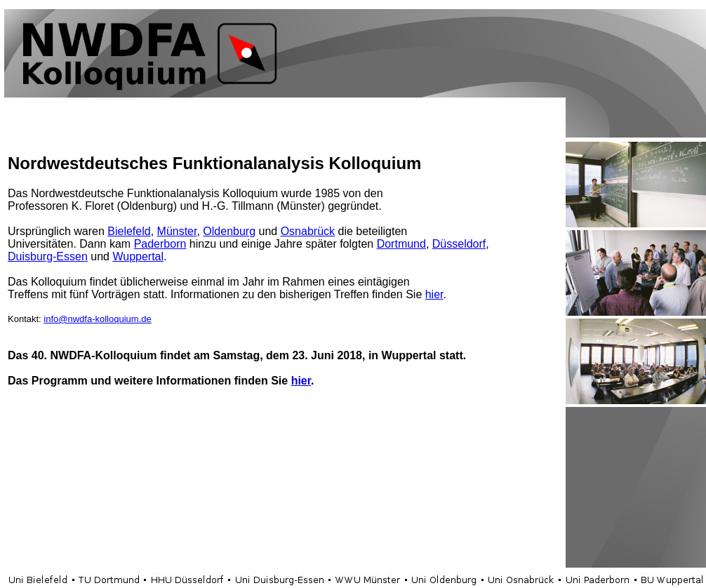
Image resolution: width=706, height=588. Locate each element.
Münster (177, 231)
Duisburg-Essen (48, 256)
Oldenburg (229, 231)
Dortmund (401, 244)
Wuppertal (138, 256)
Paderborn (160, 244)
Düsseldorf (459, 244)
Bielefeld (129, 231)
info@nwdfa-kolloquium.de (97, 319)
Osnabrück (308, 231)
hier (434, 294)
